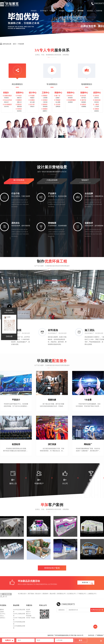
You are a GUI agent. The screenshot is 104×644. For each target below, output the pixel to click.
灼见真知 (3, 605)
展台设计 (38, 594)
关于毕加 (43, 11)
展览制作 (45, 594)
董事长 (2, 610)
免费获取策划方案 (97, 610)
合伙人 (2, 616)
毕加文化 (52, 11)
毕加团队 (62, 11)
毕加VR (28, 612)
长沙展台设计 (22, 594)
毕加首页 (34, 11)
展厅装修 (31, 594)
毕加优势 (81, 11)
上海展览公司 (92, 594)
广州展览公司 (81, 594)
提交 (81, 640)
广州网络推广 (100, 635)
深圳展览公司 (61, 594)
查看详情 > (86, 583)
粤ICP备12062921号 (77, 635)
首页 (14, 44)
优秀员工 (3, 618)
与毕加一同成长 (31, 618)
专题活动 (29, 605)
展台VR (28, 614)
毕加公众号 (43, 605)
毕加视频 (71, 11)
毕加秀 (28, 610)
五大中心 (3, 614)
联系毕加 (99, 11)
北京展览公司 (71, 594)
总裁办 (2, 612)
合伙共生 (90, 11)
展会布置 (53, 594)
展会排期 (16, 605)
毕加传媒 (29, 616)
